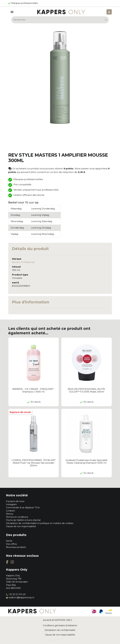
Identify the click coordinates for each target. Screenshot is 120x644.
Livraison (11, 511)
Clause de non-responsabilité (21, 526)
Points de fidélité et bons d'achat (23, 520)
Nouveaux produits (16, 547)
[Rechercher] (60, 20)
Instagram (11, 504)
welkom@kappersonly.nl (20, 598)
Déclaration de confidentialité (60, 630)
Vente (9, 541)
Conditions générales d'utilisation (60, 625)
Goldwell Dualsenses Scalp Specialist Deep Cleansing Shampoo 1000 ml (87, 461)
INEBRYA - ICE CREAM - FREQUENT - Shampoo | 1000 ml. (34, 390)
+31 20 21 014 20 (16, 594)
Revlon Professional (23, 262)
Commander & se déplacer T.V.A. (23, 508)
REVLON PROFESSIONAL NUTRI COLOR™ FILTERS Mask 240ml (86, 390)
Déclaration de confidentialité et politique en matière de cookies (40, 523)
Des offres (11, 544)
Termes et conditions (17, 517)
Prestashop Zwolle (53, 640)
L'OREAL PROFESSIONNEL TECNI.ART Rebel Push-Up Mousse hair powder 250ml (34, 463)
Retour (10, 514)
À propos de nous (15, 501)
